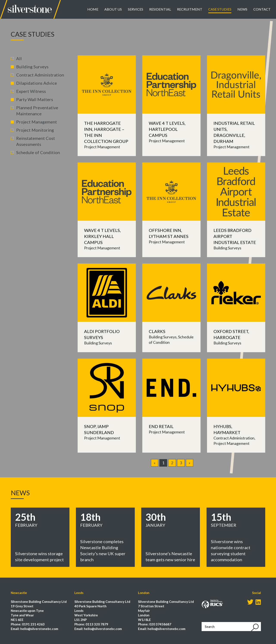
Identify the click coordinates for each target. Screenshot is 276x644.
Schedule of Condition (38, 152)
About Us (113, 9)
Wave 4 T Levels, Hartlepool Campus (167, 129)
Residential (160, 9)
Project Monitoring (35, 130)
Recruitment (190, 9)
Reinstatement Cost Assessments (36, 141)
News (242, 9)
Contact (262, 9)
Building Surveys (32, 67)
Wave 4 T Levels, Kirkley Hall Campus (102, 236)
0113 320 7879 (97, 624)
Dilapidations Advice (37, 83)
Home (93, 9)
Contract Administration (40, 75)
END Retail (161, 426)
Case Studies (220, 9)
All (19, 58)
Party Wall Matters (35, 99)
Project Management (37, 122)
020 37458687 (160, 624)
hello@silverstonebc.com (39, 629)
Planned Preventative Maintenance (37, 111)
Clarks (157, 331)
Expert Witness (31, 91)
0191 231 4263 (33, 624)
